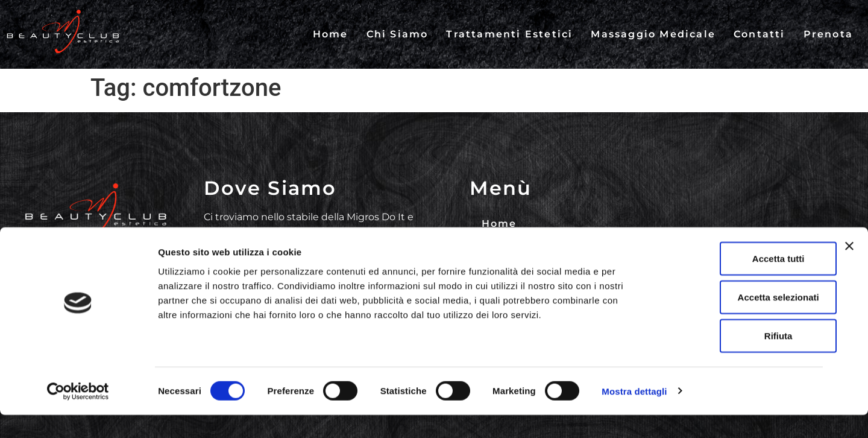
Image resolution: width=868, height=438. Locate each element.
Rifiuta (737, 359)
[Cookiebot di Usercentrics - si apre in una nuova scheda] (78, 414)
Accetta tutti (737, 281)
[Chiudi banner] (849, 269)
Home (331, 34)
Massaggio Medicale (653, 34)
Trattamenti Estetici (509, 34)
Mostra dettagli (634, 414)
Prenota (828, 34)
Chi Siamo (398, 34)
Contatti (759, 34)
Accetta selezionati (736, 320)
